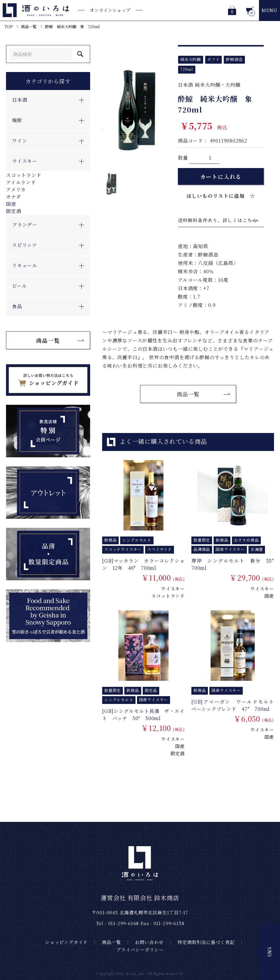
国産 (11, 204)
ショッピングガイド (66, 942)
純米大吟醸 (191, 59)
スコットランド (24, 175)
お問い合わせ (149, 942)
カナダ (13, 197)
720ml (187, 69)
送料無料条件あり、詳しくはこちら (218, 220)
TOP (9, 27)
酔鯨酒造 (234, 59)
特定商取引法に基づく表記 (206, 942)
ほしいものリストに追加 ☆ (221, 196)
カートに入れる (221, 176)
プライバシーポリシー (140, 950)
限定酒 (14, 211)
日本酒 (185, 85)
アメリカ (16, 189)
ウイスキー (173, 589)
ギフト (213, 59)
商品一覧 (29, 27)
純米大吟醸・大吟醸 (218, 85)
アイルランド (21, 182)
